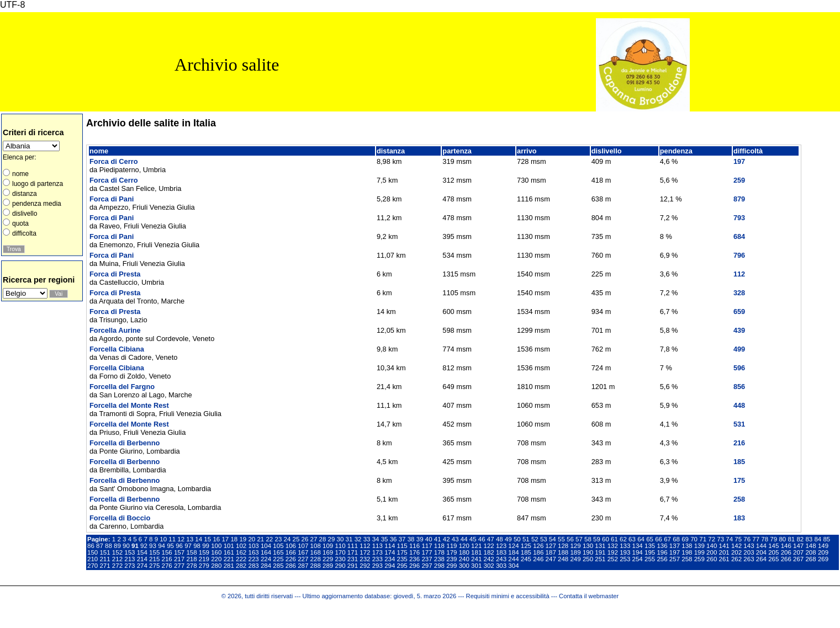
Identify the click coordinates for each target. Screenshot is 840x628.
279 (204, 566)
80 (782, 539)
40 (429, 539)
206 (786, 552)
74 (729, 539)
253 (625, 559)
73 (720, 539)
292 (365, 566)
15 (207, 539)
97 (188, 546)
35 (385, 539)
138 (687, 546)
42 (447, 539)
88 (109, 546)
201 (724, 552)
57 (579, 539)
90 (126, 546)
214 (142, 559)
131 (600, 546)
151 (105, 552)
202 (736, 552)
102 (241, 546)
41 (438, 539)
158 (191, 552)
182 (489, 552)
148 (810, 546)
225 (278, 559)
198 (687, 552)
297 (427, 566)
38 (411, 539)
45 (473, 539)
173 (377, 552)
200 (712, 552)
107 (303, 546)
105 (278, 546)
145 (773, 546)
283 (253, 566)
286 (291, 566)
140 (712, 546)
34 (376, 539)
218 (191, 559)
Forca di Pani (112, 199)
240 (464, 559)
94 (162, 546)
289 (328, 566)
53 (544, 539)
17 (225, 539)
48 (500, 539)
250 (588, 559)
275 (154, 566)
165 (278, 552)
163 (253, 552)
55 (561, 539)
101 (229, 546)
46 (482, 539)
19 (243, 539)
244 (513, 559)
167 (303, 552)
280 (216, 566)
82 (800, 539)
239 (451, 559)
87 (100, 546)
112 (365, 546)
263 (749, 559)
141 (724, 546)
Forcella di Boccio (120, 518)
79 (773, 539)
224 (266, 559)
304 (513, 566)
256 (662, 559)
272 (117, 566)
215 (154, 559)
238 (439, 559)
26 (305, 539)
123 (501, 546)
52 (535, 539)
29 (332, 539)
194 (638, 552)
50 (517, 539)
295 (402, 566)
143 (749, 546)
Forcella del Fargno (122, 387)
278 (191, 566)
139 (699, 546)
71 (703, 539)
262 (736, 559)
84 (818, 539)
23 (278, 539)
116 (414, 546)
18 (234, 539)
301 (476, 566)
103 (253, 546)
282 (241, 566)
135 (650, 546)
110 (340, 546)
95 (170, 546)
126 (538, 546)
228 (316, 559)
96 (179, 546)
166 (291, 552)
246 (538, 559)
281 (229, 566)
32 (358, 539)
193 (625, 552)
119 (451, 546)
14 (199, 539)
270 (93, 566)
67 (667, 539)
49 (508, 539)
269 (823, 559)
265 (773, 559)
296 (414, 566)
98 (197, 546)
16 (216, 539)
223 (253, 559)
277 (179, 566)
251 (600, 559)
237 (427, 559)
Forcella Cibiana (117, 349)
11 (172, 539)
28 (323, 539)
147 (798, 546)
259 (699, 559)
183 (501, 552)
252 (613, 559)
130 (588, 546)
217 (179, 559)
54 (553, 539)
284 (266, 566)
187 (551, 552)
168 (316, 552)
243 (501, 559)
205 (773, 552)
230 (340, 559)
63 (632, 539)
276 (167, 566)
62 (623, 539)
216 (167, 559)
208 (810, 552)
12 (181, 539)
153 (130, 552)
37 (402, 539)
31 (349, 539)
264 (761, 559)
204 (761, 552)
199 (699, 552)
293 (377, 566)
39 (420, 539)
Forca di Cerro (113, 161)
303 (501, 566)
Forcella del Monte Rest (129, 405)
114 (390, 546)
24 (287, 539)
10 (163, 539)
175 (402, 552)
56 (570, 539)
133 (625, 546)
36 (393, 539)
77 (756, 539)
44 (464, 539)
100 (216, 546)
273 (130, 566)
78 (765, 539)
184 (513, 552)
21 (260, 539)
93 (153, 546)
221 (229, 559)
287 (303, 566)
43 (455, 539)
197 (675, 552)
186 (538, 552)
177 (427, 552)
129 (575, 546)
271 (105, 566)
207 (798, 552)
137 (675, 546)
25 (296, 539)
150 (93, 552)
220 (216, 559)
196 (662, 552)
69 (685, 539)
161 (229, 552)
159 (204, 552)
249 (575, 559)
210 (93, 559)
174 (390, 552)
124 (513, 546)
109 (328, 546)
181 (476, 552)
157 (179, 552)
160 (216, 552)
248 (563, 559)
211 (105, 559)
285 (278, 566)
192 (613, 552)
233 (377, 559)
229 (328, 559)
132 (613, 546)
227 (303, 559)
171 (353, 552)
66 (659, 539)
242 (489, 559)
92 (144, 546)
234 (390, 559)
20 (252, 539)
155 (154, 552)
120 (464, 546)
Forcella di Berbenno (125, 443)
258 (687, 559)
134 (638, 546)
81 (791, 539)
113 (377, 546)
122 (489, 546)
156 (167, 552)
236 (414, 559)
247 (551, 559)
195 (650, 552)
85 (826, 539)
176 (414, 552)
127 (551, 546)
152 (117, 552)
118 (439, 546)
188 (563, 552)
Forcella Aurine (115, 330)
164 (266, 552)
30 (340, 539)
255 (650, 559)
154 (142, 552)
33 (367, 539)
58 (588, 539)
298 (439, 566)
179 (451, 552)
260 (712, 559)
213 (130, 559)
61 (614, 539)
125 (526, 546)
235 (402, 559)
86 (91, 546)
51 (526, 539)
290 (340, 566)
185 (526, 552)
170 (340, 552)
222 (241, 559)
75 (738, 539)
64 (641, 539)
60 (606, 539)
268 (810, 559)
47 (491, 539)
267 (798, 559)
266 (786, 559)
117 (427, 546)
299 (451, 566)
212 (117, 559)
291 (353, 566)
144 (761, 546)
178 (439, 552)
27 (314, 539)
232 (365, 559)
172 (365, 552)
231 (353, 559)
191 (600, 552)
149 (823, 546)
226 (291, 559)
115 (402, 546)
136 (662, 546)
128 (563, 546)
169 (328, 552)
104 (266, 546)
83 (809, 539)
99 (206, 546)
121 (476, 546)
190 (588, 552)
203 (749, 552)
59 (597, 539)
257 (675, 559)
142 (736, 546)
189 (575, 552)
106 (291, 546)
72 (712, 539)
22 (269, 539)
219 (204, 559)
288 (316, 566)
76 (747, 539)
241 (476, 559)
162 (241, 552)
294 (390, 566)
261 (724, 559)
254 (638, 559)
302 (489, 566)
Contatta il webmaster (589, 596)
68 (676, 539)
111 (353, 546)
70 (694, 539)
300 (464, 566)
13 (190, 539)
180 (464, 552)
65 (650, 539)
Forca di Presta (115, 274)
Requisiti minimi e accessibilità (508, 596)
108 (316, 546)
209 (823, 552)
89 (117, 546)
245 (526, 559)
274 (142, 566)
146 (786, 546)
